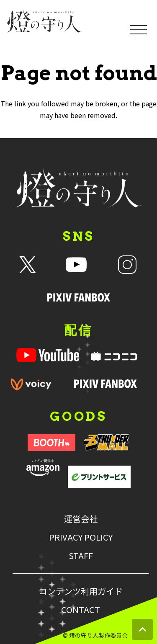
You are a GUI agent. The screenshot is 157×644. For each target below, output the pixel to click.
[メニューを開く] (139, 19)
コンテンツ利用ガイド (81, 591)
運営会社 (81, 519)
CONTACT (81, 610)
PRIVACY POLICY (81, 537)
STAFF (81, 556)
